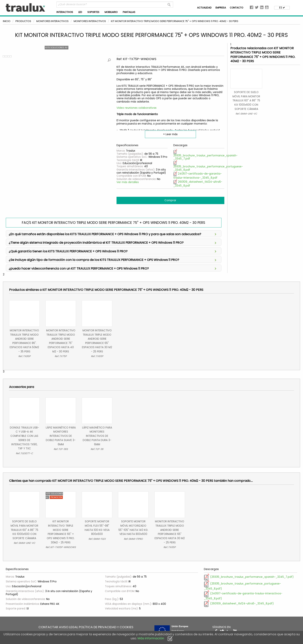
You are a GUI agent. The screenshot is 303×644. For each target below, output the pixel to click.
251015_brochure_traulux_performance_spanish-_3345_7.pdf (205, 155)
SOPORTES (93, 12)
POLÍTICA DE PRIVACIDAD (98, 627)
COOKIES (126, 627)
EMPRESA (221, 8)
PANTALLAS (129, 12)
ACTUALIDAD (204, 8)
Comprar (170, 200)
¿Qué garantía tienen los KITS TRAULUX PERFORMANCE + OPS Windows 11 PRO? (112, 251)
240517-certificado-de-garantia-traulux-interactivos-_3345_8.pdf (197, 176)
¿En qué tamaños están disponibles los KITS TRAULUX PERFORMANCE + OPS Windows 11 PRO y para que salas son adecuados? (112, 234)
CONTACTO (236, 8)
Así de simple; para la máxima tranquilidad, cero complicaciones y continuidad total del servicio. (114, 252)
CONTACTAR (48, 627)
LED (80, 12)
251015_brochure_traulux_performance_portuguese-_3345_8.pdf (208, 166)
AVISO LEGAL (69, 627)
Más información (151, 638)
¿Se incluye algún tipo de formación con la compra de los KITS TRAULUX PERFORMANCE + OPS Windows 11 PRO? (112, 259)
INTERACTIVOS (65, 12)
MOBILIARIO (111, 12)
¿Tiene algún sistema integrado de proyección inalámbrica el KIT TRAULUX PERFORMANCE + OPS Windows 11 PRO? (112, 242)
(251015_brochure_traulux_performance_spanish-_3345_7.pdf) (249, 577)
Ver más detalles (128, 182)
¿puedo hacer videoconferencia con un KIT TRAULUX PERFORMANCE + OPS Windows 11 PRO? (112, 268)
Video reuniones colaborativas (137, 108)
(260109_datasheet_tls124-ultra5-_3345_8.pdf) (239, 604)
